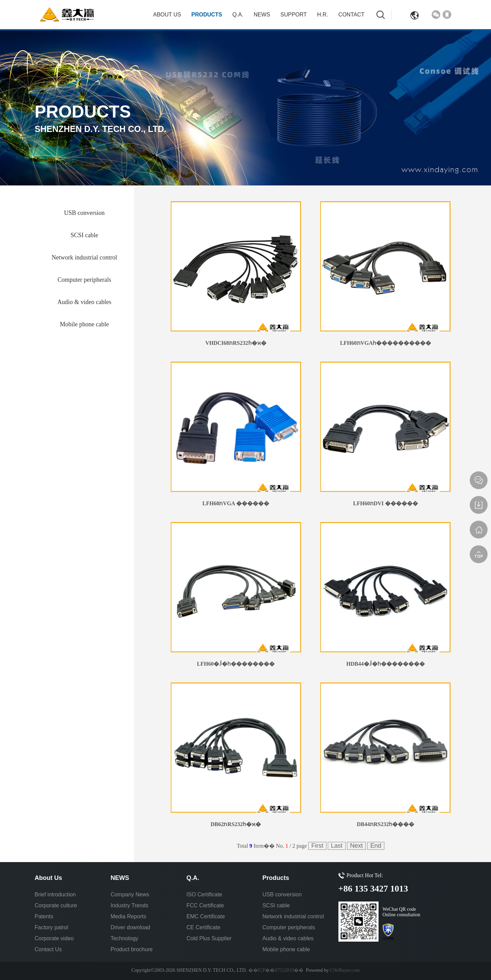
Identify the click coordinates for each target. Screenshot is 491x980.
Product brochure (131, 949)
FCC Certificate (205, 905)
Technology (124, 938)
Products (207, 15)
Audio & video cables (288, 938)
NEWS (262, 15)
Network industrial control (293, 916)
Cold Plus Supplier (209, 938)
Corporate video (54, 938)
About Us (167, 15)
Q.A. (238, 15)
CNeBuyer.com (344, 970)
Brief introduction (55, 894)
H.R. (323, 15)
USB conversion (282, 894)
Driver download (130, 927)
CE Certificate (203, 927)
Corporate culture (56, 905)
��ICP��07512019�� (276, 970)
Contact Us (48, 949)
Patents (44, 916)
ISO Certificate (204, 894)
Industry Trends (129, 905)
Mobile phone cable (286, 949)
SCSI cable (276, 905)
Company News (130, 894)
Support (294, 15)
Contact (351, 15)
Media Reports (128, 916)
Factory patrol (51, 927)
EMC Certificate (206, 916)
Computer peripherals (289, 927)
